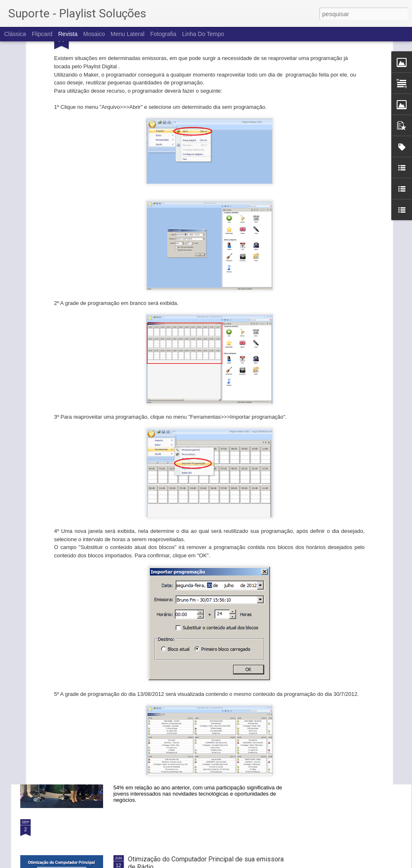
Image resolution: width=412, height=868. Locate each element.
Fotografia (163, 34)
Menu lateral (128, 34)
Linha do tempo (203, 34)
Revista (68, 34)
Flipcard (42, 34)
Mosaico (94, 34)
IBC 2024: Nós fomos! (160, 635)
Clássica (15, 34)
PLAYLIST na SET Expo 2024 (170, 729)
